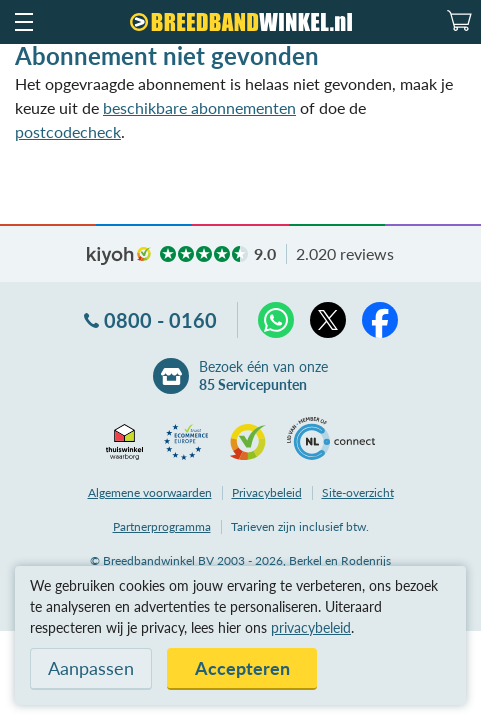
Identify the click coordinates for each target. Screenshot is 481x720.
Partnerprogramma (162, 526)
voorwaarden (150, 492)
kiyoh (119, 256)
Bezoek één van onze (263, 376)
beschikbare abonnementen (199, 107)
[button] (23, 22)
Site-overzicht (358, 492)
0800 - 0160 (160, 320)
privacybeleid (311, 627)
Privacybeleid (267, 492)
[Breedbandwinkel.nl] (241, 22)
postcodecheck (68, 131)
